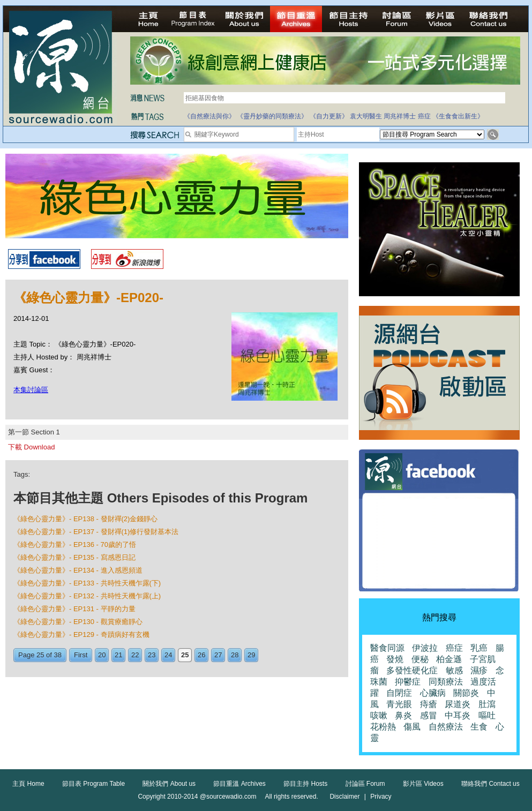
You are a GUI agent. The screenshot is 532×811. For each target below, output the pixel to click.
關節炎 (466, 693)
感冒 (429, 715)
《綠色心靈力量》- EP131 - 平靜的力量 (74, 609)
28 (235, 655)
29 (251, 655)
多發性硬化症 (412, 670)
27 (218, 655)
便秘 (420, 659)
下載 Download (31, 447)
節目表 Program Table (93, 784)
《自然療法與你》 (209, 116)
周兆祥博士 (400, 116)
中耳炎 (458, 715)
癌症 (424, 116)
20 (102, 655)
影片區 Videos (423, 784)
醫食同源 (387, 648)
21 (118, 655)
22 (135, 655)
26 (201, 655)
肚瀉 (487, 704)
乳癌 (479, 648)
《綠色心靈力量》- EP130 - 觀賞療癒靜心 (78, 622)
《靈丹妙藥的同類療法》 (272, 116)
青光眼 (399, 704)
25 (185, 655)
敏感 (454, 670)
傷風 (412, 727)
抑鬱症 (408, 682)
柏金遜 (449, 659)
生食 (479, 727)
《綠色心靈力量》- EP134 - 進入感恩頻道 (78, 570)
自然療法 (446, 727)
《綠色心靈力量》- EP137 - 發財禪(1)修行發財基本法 (96, 532)
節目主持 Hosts (305, 784)
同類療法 (446, 682)
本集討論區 (31, 390)
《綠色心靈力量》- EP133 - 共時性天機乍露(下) (87, 583)
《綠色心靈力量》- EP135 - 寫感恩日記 (74, 557)
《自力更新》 (329, 116)
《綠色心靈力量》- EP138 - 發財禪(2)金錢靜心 (85, 519)
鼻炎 (403, 715)
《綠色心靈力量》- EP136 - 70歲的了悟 (75, 545)
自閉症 (399, 693)
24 (168, 655)
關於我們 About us (169, 784)
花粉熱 (383, 727)
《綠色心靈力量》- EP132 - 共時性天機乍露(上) (87, 596)
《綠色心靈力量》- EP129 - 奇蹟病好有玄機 (81, 634)
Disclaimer (344, 797)
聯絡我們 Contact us (490, 784)
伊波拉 (425, 648)
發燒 (395, 659)
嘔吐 (487, 715)
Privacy (381, 797)
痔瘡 (429, 704)
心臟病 (433, 693)
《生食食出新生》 (458, 116)
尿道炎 (458, 704)
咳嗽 (379, 715)
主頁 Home (28, 784)
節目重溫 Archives (239, 784)
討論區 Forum (365, 784)
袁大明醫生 (366, 116)
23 (152, 655)
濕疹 (479, 670)
